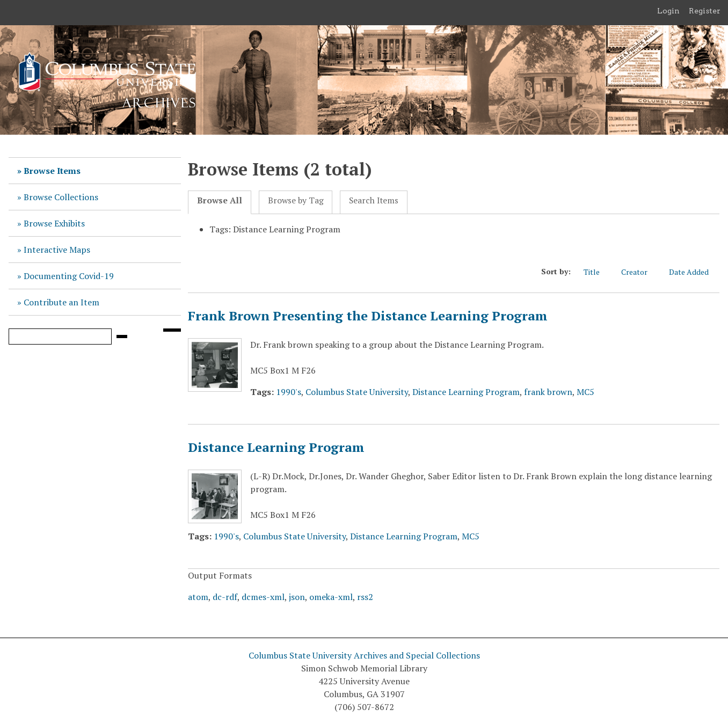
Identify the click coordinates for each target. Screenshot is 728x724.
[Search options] (172, 330)
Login (668, 11)
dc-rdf (225, 597)
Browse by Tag (296, 200)
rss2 (365, 597)
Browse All (220, 200)
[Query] (60, 337)
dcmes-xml (263, 597)
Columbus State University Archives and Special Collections (364, 655)
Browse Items (52, 171)
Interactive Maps (57, 250)
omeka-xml (331, 597)
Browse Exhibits (54, 223)
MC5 (585, 392)
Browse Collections (61, 197)
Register (705, 11)
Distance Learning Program (466, 392)
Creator (640, 272)
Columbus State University (357, 392)
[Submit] (122, 337)
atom (198, 597)
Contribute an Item (61, 302)
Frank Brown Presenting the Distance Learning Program (368, 316)
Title (597, 272)
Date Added (694, 272)
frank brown (548, 392)
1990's (289, 392)
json (297, 597)
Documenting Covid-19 (69, 276)
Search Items (374, 200)
